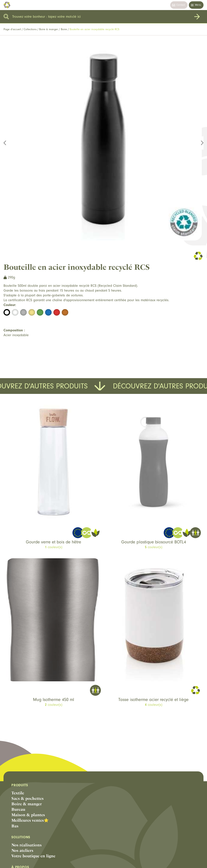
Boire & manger (49, 29)
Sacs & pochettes (27, 798)
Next (200, 143)
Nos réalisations (26, 845)
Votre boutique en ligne (33, 856)
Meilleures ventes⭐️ (30, 820)
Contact (181, 5)
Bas (15, 826)
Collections (30, 29)
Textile (18, 793)
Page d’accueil (12, 29)
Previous (7, 143)
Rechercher (197, 17)
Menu (198, 5)
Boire (64, 29)
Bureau (18, 809)
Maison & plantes (28, 815)
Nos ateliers (22, 850)
